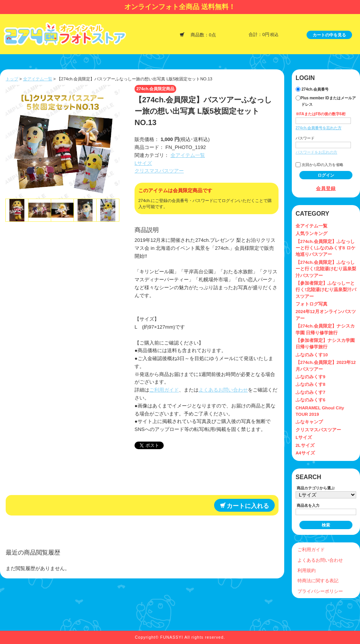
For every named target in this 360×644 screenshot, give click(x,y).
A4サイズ (305, 453)
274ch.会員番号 (312, 89)
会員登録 (326, 188)
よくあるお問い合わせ (223, 390)
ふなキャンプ (309, 422)
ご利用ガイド (164, 390)
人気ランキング (311, 233)
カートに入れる (245, 506)
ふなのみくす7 (310, 392)
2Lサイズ (305, 445)
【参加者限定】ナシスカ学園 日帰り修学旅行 (325, 343)
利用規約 (307, 570)
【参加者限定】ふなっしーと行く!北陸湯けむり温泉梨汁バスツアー (326, 290)
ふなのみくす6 (310, 400)
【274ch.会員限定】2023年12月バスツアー (326, 365)
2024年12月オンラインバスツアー (326, 315)
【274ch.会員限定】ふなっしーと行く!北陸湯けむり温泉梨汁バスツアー (326, 269)
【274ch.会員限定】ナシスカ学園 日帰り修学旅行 (325, 329)
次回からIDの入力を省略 (319, 165)
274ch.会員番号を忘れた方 (319, 128)
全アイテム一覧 (38, 79)
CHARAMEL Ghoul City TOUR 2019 (320, 411)
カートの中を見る (329, 35)
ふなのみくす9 (310, 377)
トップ (12, 79)
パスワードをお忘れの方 (316, 152)
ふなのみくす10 (312, 355)
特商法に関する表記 (318, 581)
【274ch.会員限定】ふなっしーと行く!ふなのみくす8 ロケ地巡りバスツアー (326, 248)
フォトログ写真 (311, 304)
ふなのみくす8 (310, 384)
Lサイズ (143, 163)
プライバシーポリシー (320, 591)
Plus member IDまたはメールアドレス (326, 101)
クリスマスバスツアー (159, 171)
